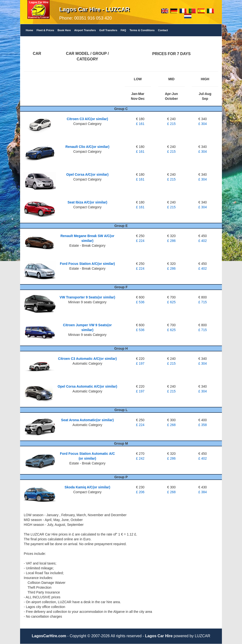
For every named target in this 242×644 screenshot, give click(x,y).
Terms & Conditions (142, 30)
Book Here (64, 30)
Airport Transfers (85, 30)
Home (29, 30)
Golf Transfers (108, 30)
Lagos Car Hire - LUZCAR (95, 9)
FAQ (124, 30)
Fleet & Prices (45, 30)
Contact (163, 30)
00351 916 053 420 (93, 18)
